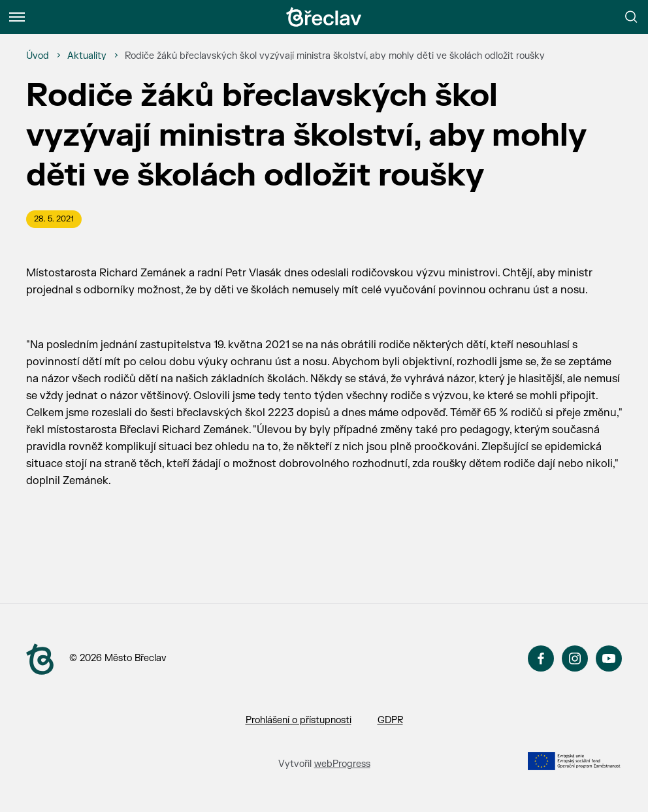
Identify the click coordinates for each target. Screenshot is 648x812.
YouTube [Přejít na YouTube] (609, 658)
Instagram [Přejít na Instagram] (575, 658)
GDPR (390, 720)
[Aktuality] (87, 56)
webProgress (342, 764)
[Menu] (17, 17)
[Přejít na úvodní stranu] (40, 659)
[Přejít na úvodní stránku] (324, 17)
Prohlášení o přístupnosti (299, 720)
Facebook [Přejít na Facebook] (541, 658)
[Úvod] (38, 56)
